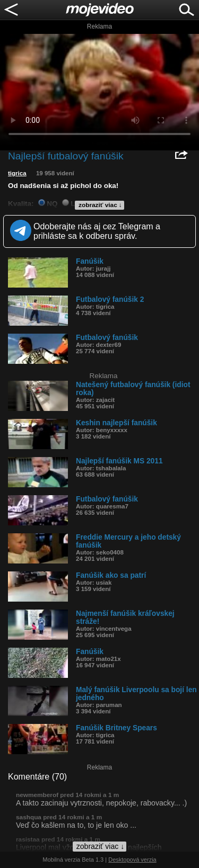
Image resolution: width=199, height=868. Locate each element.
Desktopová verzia (132, 860)
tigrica (17, 173)
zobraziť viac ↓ (100, 205)
